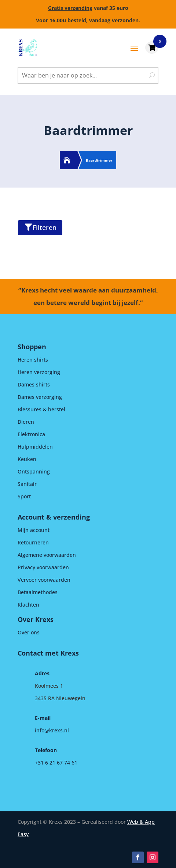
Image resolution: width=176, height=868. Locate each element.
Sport (24, 496)
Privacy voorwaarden (43, 567)
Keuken (27, 459)
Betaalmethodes (38, 592)
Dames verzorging (40, 397)
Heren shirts (33, 360)
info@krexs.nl (52, 730)
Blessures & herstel (41, 409)
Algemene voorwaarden (47, 555)
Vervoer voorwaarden (44, 580)
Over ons (29, 632)
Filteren (41, 227)
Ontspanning (34, 471)
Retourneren (33, 542)
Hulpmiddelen (35, 447)
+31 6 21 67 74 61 (56, 763)
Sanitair (27, 484)
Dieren (26, 422)
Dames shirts (34, 384)
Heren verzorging (39, 372)
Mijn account (34, 530)
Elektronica (31, 434)
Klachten (28, 605)
